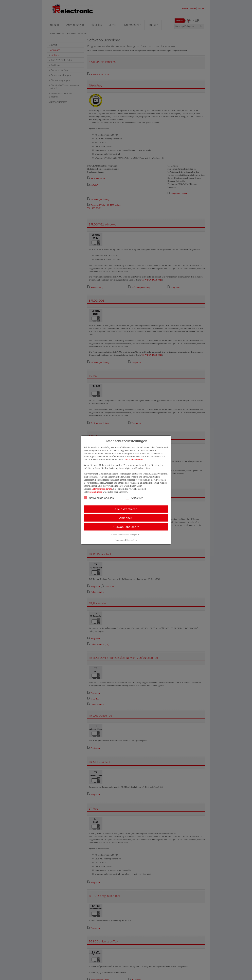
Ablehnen (126, 518)
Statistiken (135, 498)
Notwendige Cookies (99, 498)
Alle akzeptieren (126, 509)
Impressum (120, 540)
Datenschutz (132, 540)
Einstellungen (96, 492)
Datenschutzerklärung (134, 460)
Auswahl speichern (126, 527)
